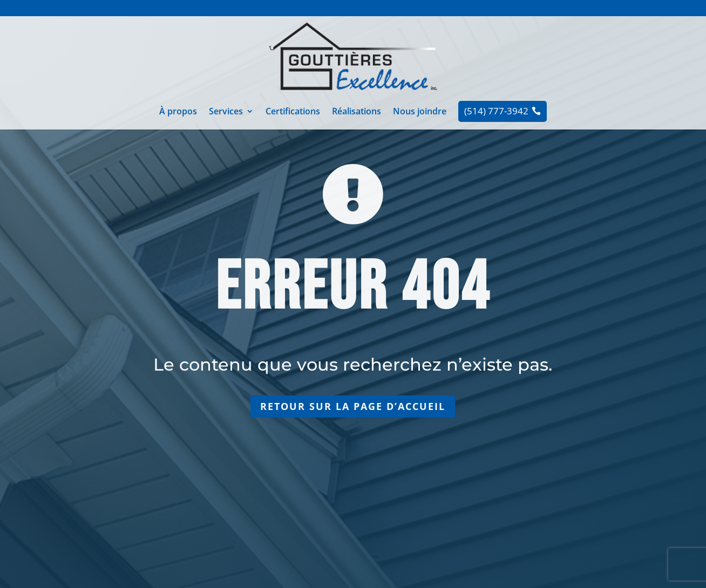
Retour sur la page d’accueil (353, 406)
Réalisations (357, 112)
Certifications (293, 112)
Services (226, 112)
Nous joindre (420, 112)
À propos (178, 112)
